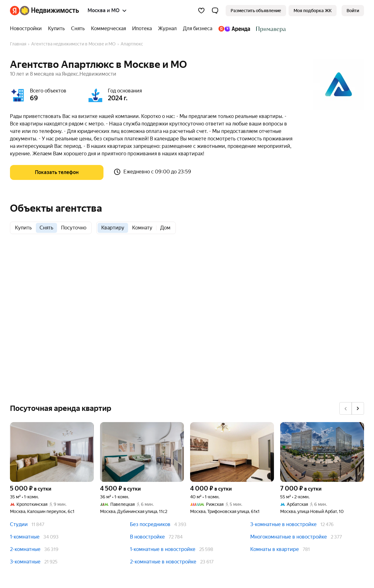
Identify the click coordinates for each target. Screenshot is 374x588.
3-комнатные (25, 562)
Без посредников (150, 524)
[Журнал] (167, 29)
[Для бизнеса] (198, 29)
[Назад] (346, 408)
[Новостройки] (27, 29)
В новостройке (147, 537)
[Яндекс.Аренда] (234, 29)
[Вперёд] (358, 408)
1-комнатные (25, 537)
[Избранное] (201, 11)
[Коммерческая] (108, 29)
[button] (215, 11)
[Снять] (78, 29)
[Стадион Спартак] (269, 29)
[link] (353, 11)
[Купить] (56, 29)
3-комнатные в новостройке (283, 524)
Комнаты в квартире (275, 549)
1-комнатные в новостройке (163, 549)
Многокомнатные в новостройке (289, 537)
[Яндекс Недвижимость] (49, 11)
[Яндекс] (15, 11)
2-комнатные (25, 549)
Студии (19, 524)
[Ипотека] (142, 29)
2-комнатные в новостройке (163, 562)
